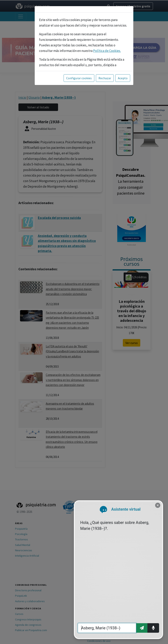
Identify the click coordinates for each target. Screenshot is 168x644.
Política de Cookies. (107, 51)
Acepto (123, 78)
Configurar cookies (79, 78)
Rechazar (105, 78)
